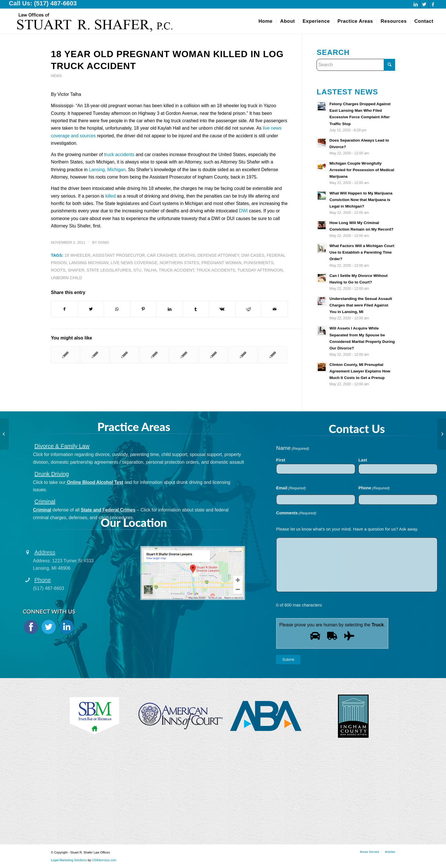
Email (291, 534)
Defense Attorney (218, 255)
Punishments (259, 263)
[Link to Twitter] (424, 4)
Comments (296, 559)
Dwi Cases (253, 255)
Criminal (45, 531)
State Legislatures (109, 270)
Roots (58, 270)
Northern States (179, 263)
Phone (374, 534)
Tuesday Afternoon (260, 270)
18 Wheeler (78, 255)
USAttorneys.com (104, 860)
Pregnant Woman (221, 263)
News (56, 76)
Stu (137, 270)
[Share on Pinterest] (143, 309)
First (281, 506)
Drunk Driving (52, 504)
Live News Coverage (134, 263)
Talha (150, 270)
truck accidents (119, 155)
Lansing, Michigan (107, 170)
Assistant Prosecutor (119, 255)
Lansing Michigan (89, 263)
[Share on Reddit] (248, 309)
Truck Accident (176, 270)
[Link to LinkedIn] (416, 4)
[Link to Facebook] (433, 4)
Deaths (187, 255)
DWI (243, 211)
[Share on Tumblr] (196, 309)
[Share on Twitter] (91, 309)
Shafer (76, 270)
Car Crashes (162, 255)
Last (363, 506)
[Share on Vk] (222, 309)
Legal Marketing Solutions (69, 860)
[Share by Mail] (275, 309)
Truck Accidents (216, 270)
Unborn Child (67, 278)
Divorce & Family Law (62, 476)
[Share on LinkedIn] (169, 309)
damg (104, 242)
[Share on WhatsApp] (117, 309)
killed (110, 196)
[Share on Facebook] (64, 309)
